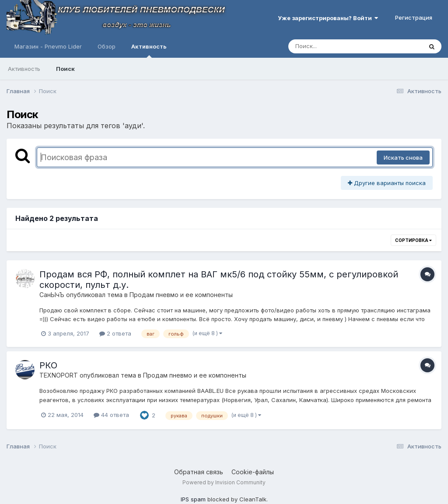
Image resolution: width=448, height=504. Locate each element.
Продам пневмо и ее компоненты (181, 295)
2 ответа (115, 333)
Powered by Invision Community (224, 482)
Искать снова (403, 157)
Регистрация (414, 17)
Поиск (65, 69)
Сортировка (413, 240)
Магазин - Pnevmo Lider (48, 46)
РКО (48, 365)
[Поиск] (339, 46)
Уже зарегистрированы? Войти (328, 18)
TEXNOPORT (59, 375)
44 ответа (111, 415)
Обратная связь (199, 472)
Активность (149, 50)
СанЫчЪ (52, 295)
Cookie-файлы (253, 472)
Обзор (107, 46)
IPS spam (193, 499)
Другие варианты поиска (387, 183)
